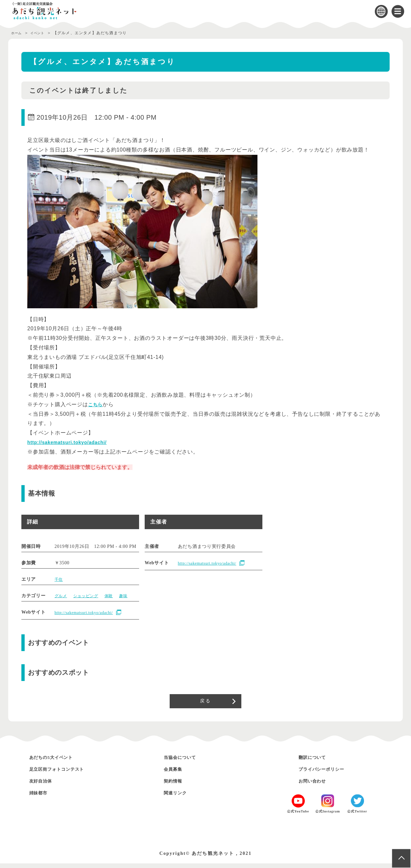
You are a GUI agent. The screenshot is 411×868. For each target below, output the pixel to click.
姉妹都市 (41, 797)
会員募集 (176, 774)
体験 (116, 596)
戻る (205, 703)
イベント (43, 33)
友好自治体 (44, 785)
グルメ (62, 596)
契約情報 (176, 785)
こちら (96, 404)
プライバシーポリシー (329, 774)
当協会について (185, 762)
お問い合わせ (317, 785)
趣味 (131, 596)
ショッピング (90, 596)
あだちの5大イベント (58, 762)
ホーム (18, 33)
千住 (59, 579)
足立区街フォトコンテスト (66, 774)
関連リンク (179, 797)
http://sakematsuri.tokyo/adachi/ (72, 442)
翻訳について (317, 762)
